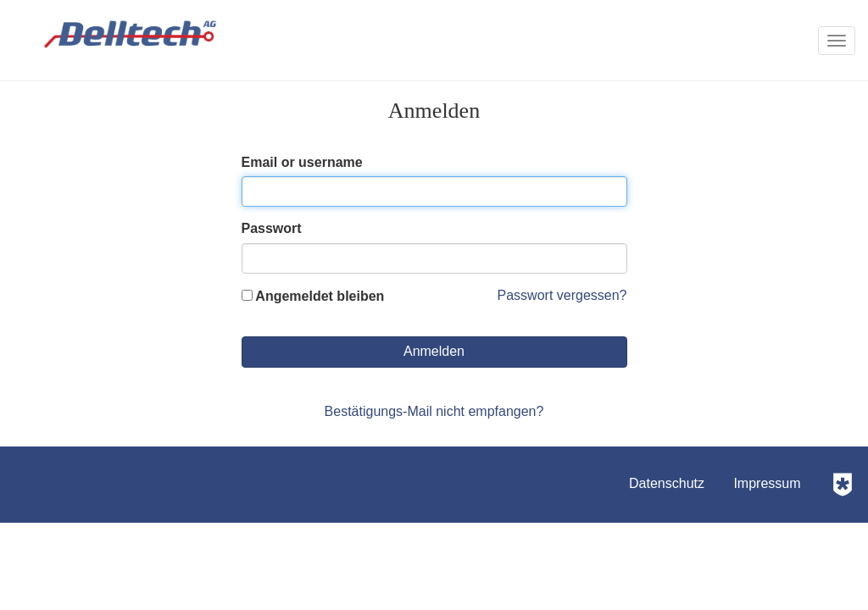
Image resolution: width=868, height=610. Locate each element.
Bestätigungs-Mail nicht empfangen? (434, 411)
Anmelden (434, 351)
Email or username (302, 162)
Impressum (767, 483)
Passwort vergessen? (562, 295)
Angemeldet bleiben (313, 296)
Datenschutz (667, 483)
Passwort (272, 228)
